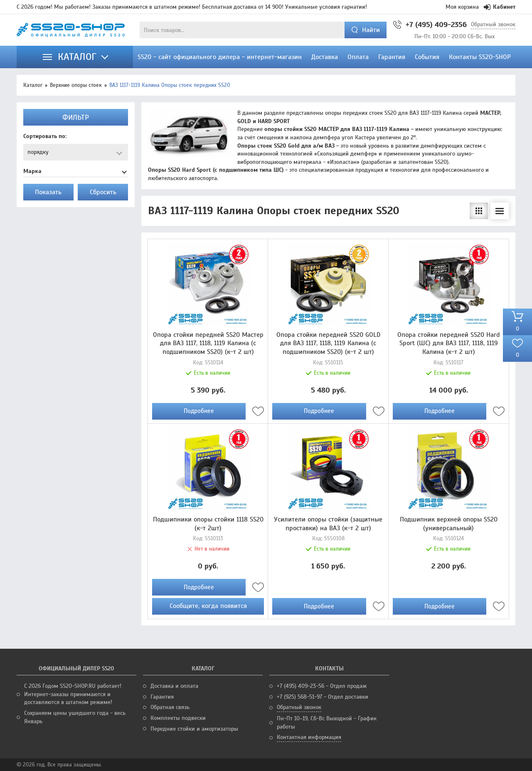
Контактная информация (309, 737)
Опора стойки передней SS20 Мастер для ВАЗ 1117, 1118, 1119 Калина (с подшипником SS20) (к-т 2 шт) (208, 343)
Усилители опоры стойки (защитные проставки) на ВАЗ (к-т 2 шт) (328, 524)
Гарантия (162, 697)
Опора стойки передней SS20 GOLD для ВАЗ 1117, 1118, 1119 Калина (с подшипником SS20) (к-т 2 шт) (328, 343)
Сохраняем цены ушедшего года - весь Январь (75, 717)
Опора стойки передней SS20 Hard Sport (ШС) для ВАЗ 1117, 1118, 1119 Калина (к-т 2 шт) (449, 343)
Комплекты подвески (178, 718)
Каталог (33, 85)
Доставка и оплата (174, 686)
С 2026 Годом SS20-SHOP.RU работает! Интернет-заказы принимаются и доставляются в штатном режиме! (73, 694)
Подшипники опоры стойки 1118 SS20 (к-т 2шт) (208, 524)
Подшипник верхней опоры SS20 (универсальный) (449, 524)
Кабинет (500, 7)
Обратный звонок (493, 24)
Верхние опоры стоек (76, 85)
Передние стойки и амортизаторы (194, 729)
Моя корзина (462, 7)
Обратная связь (170, 707)
